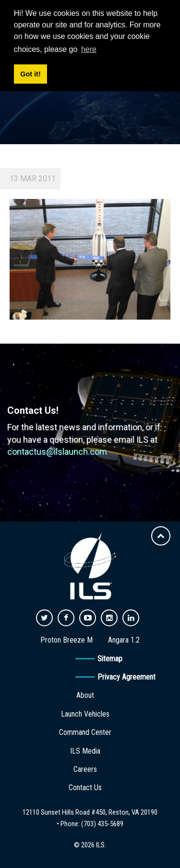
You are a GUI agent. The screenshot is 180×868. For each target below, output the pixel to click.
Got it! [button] (30, 74)
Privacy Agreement (126, 677)
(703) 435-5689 (102, 824)
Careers (85, 769)
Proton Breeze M (66, 640)
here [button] (89, 49)
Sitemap (110, 659)
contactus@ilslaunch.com (57, 452)
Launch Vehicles (85, 714)
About (85, 695)
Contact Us (85, 787)
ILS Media (85, 751)
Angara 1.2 (124, 640)
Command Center (85, 732)
